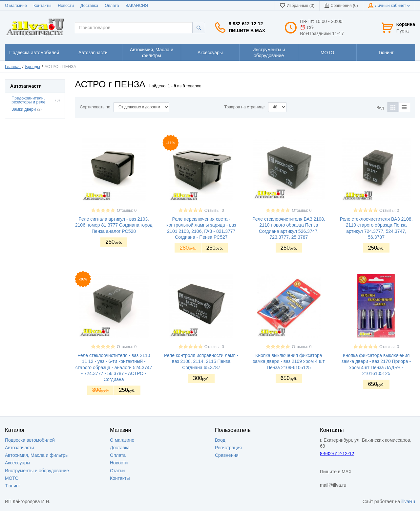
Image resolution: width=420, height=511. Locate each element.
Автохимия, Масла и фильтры (37, 455)
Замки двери (24, 109)
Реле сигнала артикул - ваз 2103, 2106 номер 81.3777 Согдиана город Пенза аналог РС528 (114, 225)
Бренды (33, 67)
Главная (13, 67)
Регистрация (228, 448)
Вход (220, 440)
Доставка (89, 6)
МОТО (12, 478)
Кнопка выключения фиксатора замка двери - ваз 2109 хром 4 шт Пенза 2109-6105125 (289, 361)
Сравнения (227, 455)
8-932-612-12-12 (246, 24)
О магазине (16, 6)
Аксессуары (18, 463)
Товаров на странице (245, 107)
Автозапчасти (19, 448)
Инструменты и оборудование (37, 471)
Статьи (117, 471)
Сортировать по (95, 107)
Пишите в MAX (247, 31)
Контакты (42, 6)
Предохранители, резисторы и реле (29, 100)
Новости (66, 6)
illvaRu (408, 501)
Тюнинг (13, 486)
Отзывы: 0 (127, 211)
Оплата (112, 6)
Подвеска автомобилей (30, 440)
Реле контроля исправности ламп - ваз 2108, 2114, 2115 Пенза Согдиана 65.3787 (201, 361)
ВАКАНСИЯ (137, 6)
